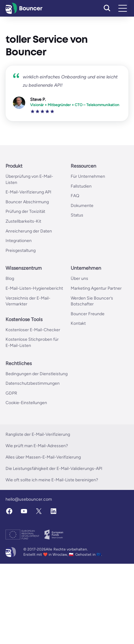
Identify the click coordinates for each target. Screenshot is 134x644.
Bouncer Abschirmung (27, 202)
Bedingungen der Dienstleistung (37, 374)
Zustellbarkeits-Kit (23, 221)
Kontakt (78, 323)
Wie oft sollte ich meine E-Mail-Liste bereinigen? (52, 480)
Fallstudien (81, 186)
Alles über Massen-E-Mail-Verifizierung (43, 457)
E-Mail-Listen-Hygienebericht (34, 288)
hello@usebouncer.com (29, 499)
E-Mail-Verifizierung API (28, 192)
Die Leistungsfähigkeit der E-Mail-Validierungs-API (54, 469)
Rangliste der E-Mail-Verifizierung (38, 434)
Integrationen (19, 241)
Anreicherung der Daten (29, 231)
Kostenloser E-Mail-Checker (33, 330)
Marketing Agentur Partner (96, 288)
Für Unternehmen (88, 176)
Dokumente (82, 206)
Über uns (79, 278)
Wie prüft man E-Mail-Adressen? (37, 446)
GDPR (11, 393)
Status (77, 215)
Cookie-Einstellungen (26, 403)
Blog (10, 278)
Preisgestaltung (21, 250)
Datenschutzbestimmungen (33, 383)
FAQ (75, 196)
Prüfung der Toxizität (25, 211)
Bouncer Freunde (88, 314)
